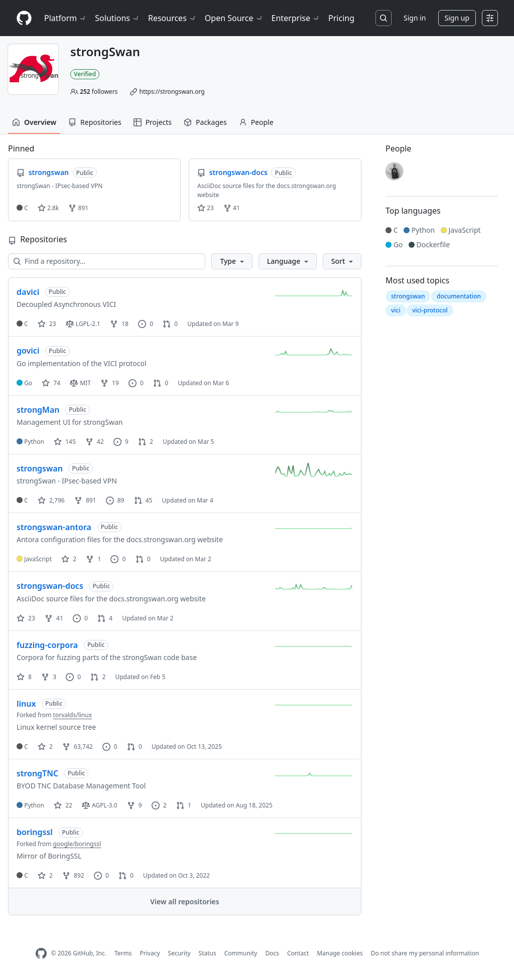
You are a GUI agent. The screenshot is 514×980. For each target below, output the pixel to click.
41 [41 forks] (54, 618)
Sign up (457, 18)
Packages (205, 122)
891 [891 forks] (85, 500)
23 (206, 208)
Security (179, 953)
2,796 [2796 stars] (51, 500)
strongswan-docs (50, 586)
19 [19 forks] (110, 383)
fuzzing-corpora (47, 645)
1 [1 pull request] (184, 805)
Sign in (415, 18)
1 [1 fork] (93, 559)
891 (78, 208)
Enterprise (296, 18)
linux (26, 704)
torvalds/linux (73, 715)
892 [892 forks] (73, 875)
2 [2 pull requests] (146, 442)
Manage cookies (340, 953)
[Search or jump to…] (383, 18)
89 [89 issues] (115, 500)
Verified (85, 74)
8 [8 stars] (24, 677)
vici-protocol (430, 310)
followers (99, 92)
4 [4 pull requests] (105, 618)
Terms (123, 953)
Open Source (234, 18)
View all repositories (184, 902)
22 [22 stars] (63, 805)
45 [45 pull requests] (143, 500)
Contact (298, 953)
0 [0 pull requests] (170, 324)
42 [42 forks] (95, 442)
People (256, 122)
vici (396, 310)
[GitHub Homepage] (41, 954)
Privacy (150, 953)
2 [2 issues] (159, 805)
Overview (34, 122)
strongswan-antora (54, 527)
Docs (272, 953)
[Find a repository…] (107, 261)
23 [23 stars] (47, 324)
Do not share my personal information (425, 953)
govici (28, 351)
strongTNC (37, 773)
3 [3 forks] (49, 677)
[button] (232, 261)
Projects (153, 122)
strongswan (40, 468)
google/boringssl (77, 844)
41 (232, 208)
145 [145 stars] (65, 442)
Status (208, 953)
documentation (459, 296)
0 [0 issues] (146, 324)
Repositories (95, 122)
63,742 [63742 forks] (78, 747)
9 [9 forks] (135, 805)
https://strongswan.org (172, 92)
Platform (66, 18)
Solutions (117, 18)
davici (28, 292)
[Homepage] (24, 18)
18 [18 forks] (119, 324)
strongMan (38, 410)
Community (241, 953)
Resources (172, 18)
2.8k (48, 208)
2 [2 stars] (69, 559)
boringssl (35, 832)
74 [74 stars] (51, 383)
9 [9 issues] (121, 442)
